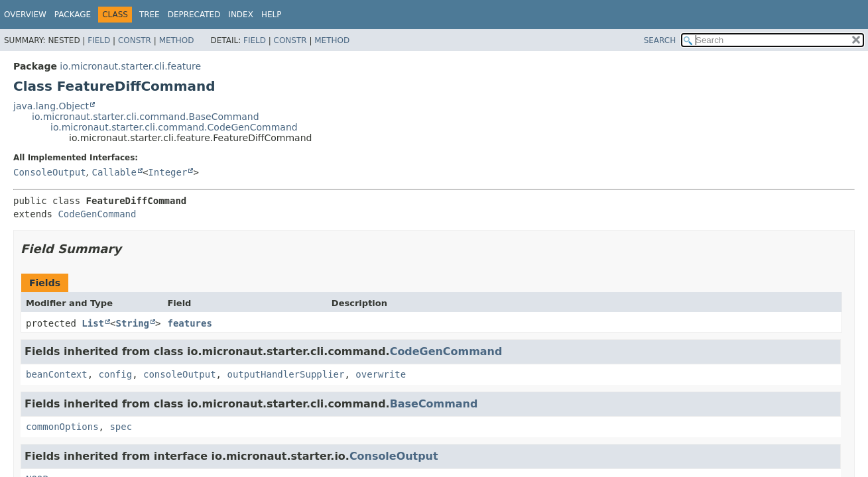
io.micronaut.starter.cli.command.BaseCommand (146, 117)
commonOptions (62, 427)
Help (272, 15)
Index (241, 15)
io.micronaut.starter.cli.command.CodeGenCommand (174, 127)
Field (99, 40)
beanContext (57, 374)
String (132, 323)
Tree (150, 15)
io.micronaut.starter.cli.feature (130, 66)
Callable (114, 172)
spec (121, 427)
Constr (135, 40)
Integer (167, 172)
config (116, 374)
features (189, 323)
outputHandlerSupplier (285, 374)
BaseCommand (434, 404)
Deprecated (194, 15)
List (93, 323)
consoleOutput (180, 374)
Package (73, 15)
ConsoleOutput (50, 172)
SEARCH (660, 40)
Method (177, 40)
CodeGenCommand (97, 214)
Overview (25, 15)
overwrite (381, 374)
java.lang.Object (51, 106)
